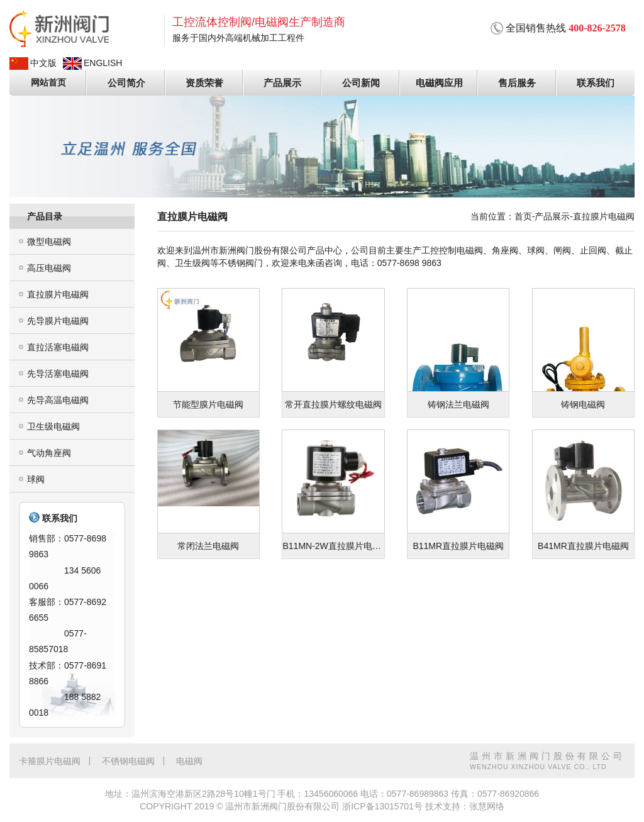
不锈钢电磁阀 (128, 760)
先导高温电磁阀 (58, 399)
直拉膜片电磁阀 (58, 294)
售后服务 (518, 82)
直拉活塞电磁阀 (58, 347)
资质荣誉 (205, 82)
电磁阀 (189, 760)
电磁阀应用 (439, 82)
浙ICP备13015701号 (382, 806)
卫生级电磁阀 (53, 426)
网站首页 (48, 82)
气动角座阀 (49, 452)
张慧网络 (487, 806)
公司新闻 (361, 82)
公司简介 (126, 82)
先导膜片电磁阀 (58, 320)
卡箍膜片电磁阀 (50, 760)
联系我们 (596, 82)
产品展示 (283, 82)
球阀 (36, 479)
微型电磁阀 (49, 241)
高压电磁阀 (49, 267)
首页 (523, 216)
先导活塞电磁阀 (58, 373)
